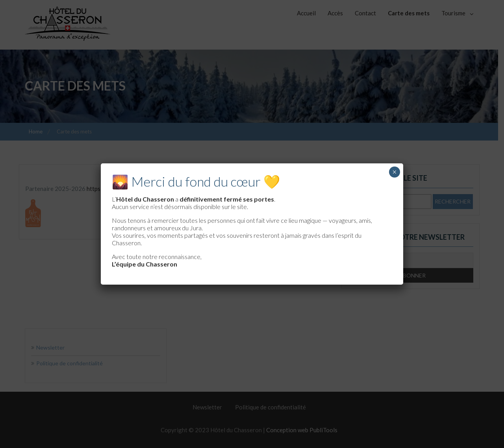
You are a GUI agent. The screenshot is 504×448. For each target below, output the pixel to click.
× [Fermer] (394, 172)
